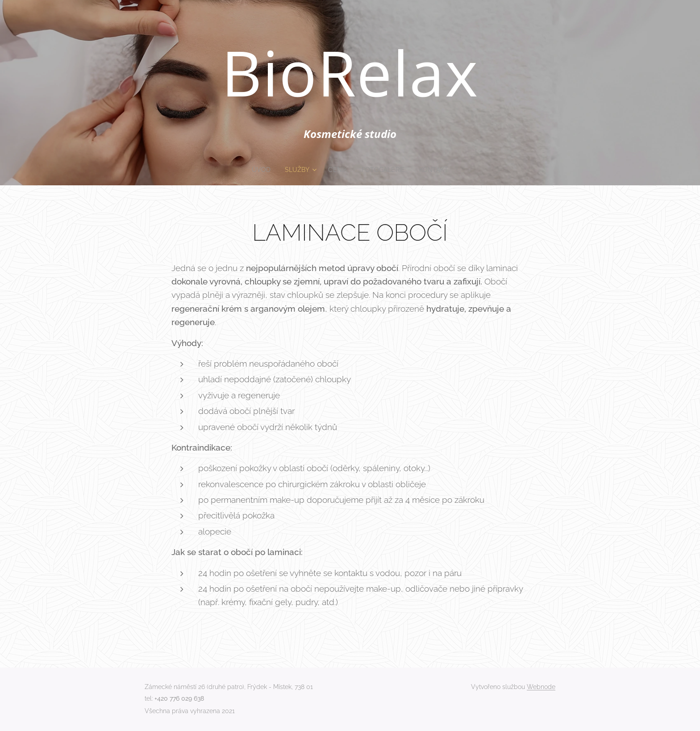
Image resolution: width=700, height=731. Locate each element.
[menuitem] (260, 170)
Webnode (541, 687)
